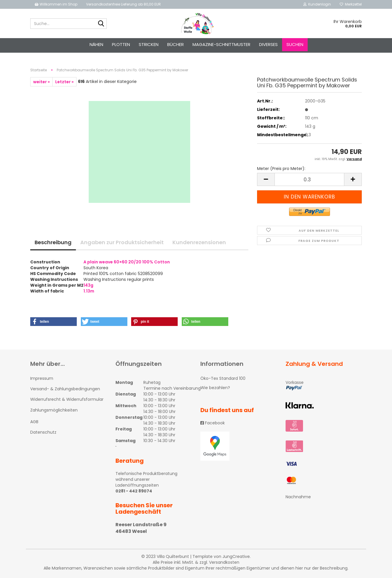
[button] (54, 322)
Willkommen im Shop (56, 4)
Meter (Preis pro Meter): (281, 169)
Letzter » (64, 82)
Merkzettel (351, 4)
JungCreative (236, 556)
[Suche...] (101, 24)
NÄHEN (96, 44)
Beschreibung (53, 242)
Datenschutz (43, 432)
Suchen (295, 44)
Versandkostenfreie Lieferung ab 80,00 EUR (123, 4)
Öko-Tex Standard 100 (223, 378)
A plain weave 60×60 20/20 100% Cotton (127, 262)
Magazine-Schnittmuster (221, 44)
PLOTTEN (121, 44)
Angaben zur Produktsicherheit (122, 242)
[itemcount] (309, 179)
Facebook (213, 423)
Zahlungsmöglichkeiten (54, 410)
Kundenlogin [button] (317, 4)
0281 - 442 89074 (134, 491)
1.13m (89, 291)
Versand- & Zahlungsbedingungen (65, 389)
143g (88, 285)
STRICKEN (149, 44)
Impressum (42, 378)
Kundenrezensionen (199, 242)
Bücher (175, 44)
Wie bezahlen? (215, 388)
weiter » (41, 82)
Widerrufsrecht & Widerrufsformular (67, 399)
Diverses (268, 44)
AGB (34, 422)
